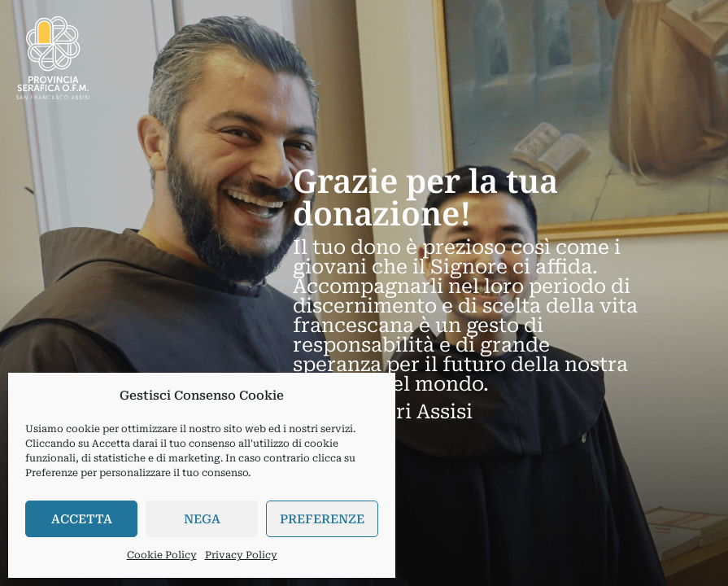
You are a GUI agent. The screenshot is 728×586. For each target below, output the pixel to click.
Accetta (82, 519)
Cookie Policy (162, 555)
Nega (202, 519)
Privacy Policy (241, 555)
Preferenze (322, 519)
